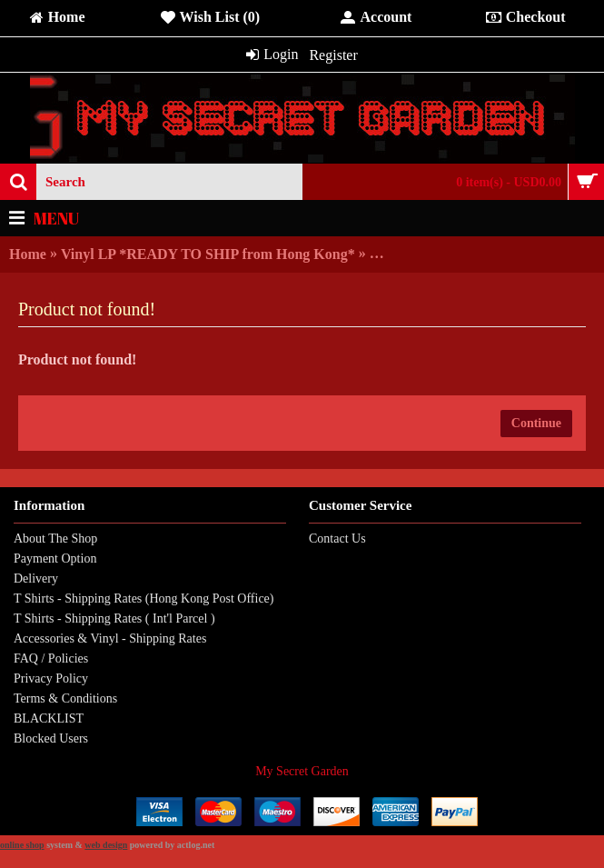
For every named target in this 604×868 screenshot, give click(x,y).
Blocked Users (51, 738)
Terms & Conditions (65, 698)
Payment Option (55, 559)
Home (28, 254)
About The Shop (55, 539)
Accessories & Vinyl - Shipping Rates (110, 639)
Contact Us (337, 539)
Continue (536, 423)
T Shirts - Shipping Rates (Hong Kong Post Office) (144, 599)
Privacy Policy (51, 678)
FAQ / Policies (51, 658)
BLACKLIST (49, 718)
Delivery (36, 579)
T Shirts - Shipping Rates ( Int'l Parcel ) (114, 619)
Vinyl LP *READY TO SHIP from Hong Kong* (208, 254)
